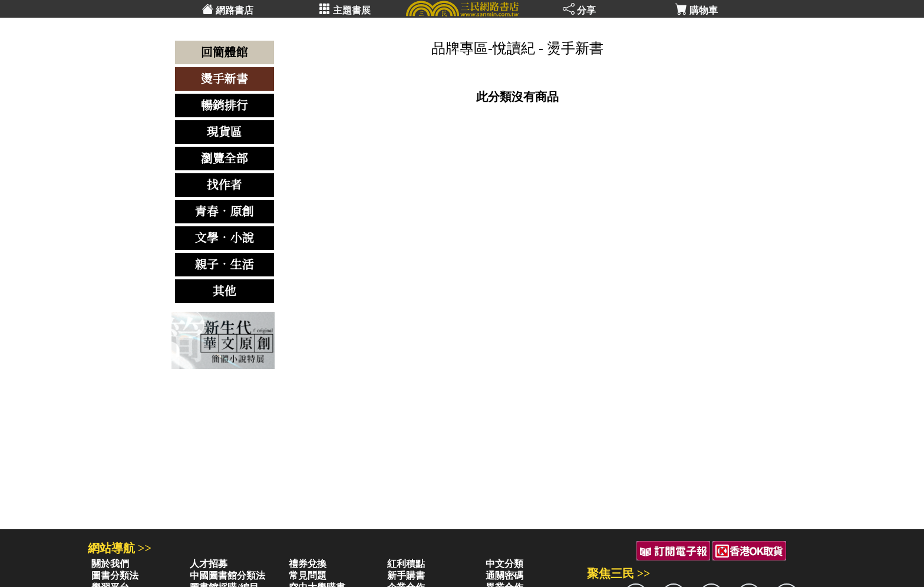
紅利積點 (406, 564)
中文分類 (504, 564)
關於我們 (110, 564)
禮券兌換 (308, 564)
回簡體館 (225, 52)
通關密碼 (504, 576)
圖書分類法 (115, 576)
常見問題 (308, 576)
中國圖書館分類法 (227, 576)
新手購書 (406, 576)
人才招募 (209, 564)
